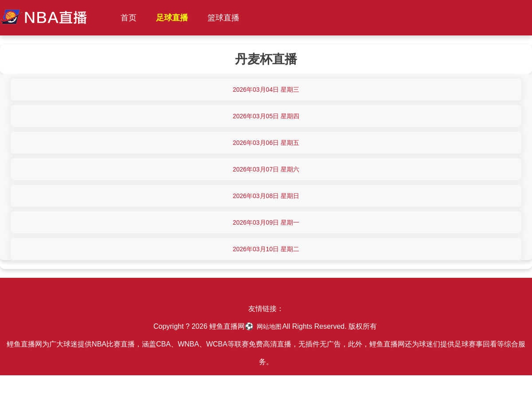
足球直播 (172, 18)
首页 (129, 18)
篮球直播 (223, 18)
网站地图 (269, 327)
